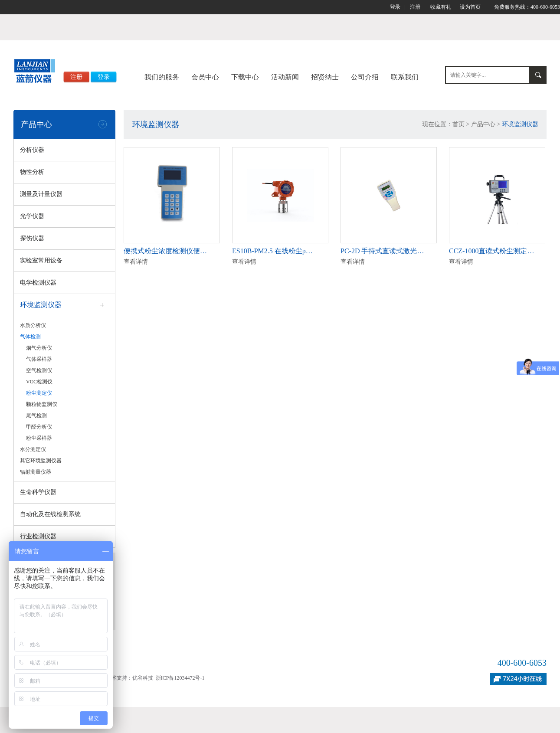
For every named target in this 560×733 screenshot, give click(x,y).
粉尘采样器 (39, 438)
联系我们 (405, 77)
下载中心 (245, 77)
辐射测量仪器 (36, 472)
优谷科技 (143, 678)
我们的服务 (162, 77)
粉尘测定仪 (39, 393)
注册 (415, 7)
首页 (458, 124)
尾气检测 (36, 416)
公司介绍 (365, 77)
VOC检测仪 (39, 382)
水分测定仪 (33, 449)
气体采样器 (39, 359)
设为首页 (470, 7)
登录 (395, 7)
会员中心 (205, 77)
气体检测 (30, 337)
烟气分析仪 (39, 348)
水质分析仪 (33, 325)
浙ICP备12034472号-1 (180, 678)
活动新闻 (285, 77)
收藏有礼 (441, 7)
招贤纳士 (325, 77)
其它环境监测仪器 (41, 461)
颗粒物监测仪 (42, 404)
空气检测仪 (39, 370)
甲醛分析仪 (39, 427)
